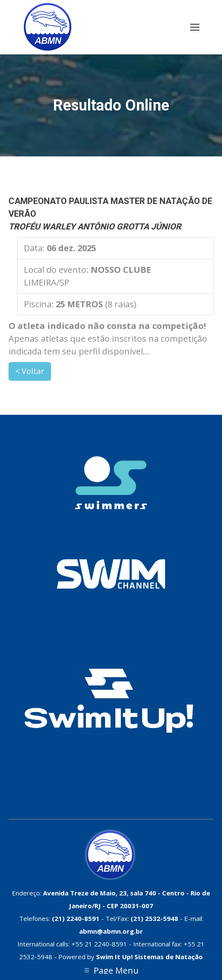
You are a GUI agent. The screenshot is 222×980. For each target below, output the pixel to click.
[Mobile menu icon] (195, 27)
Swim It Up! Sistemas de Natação (149, 957)
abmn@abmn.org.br (111, 931)
